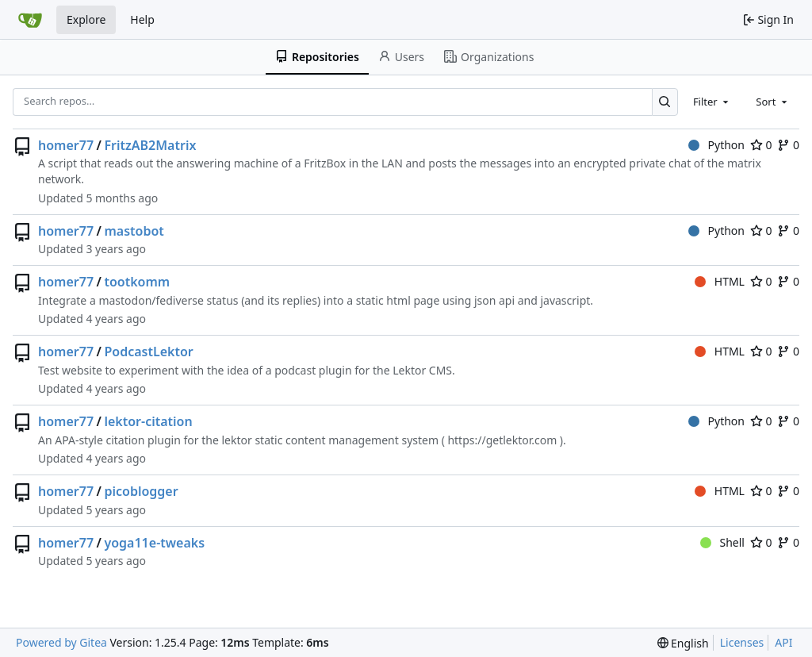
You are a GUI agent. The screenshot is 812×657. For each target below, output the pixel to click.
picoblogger (141, 491)
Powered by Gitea (61, 642)
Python (716, 145)
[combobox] (712, 102)
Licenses (742, 642)
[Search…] (665, 102)
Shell (722, 542)
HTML (720, 281)
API (783, 642)
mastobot (134, 231)
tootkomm (137, 282)
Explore (86, 19)
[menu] (683, 643)
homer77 (66, 145)
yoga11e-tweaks (154, 543)
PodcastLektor (148, 352)
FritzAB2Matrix (150, 145)
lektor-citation (148, 421)
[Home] (30, 20)
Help (142, 19)
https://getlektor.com (502, 440)
